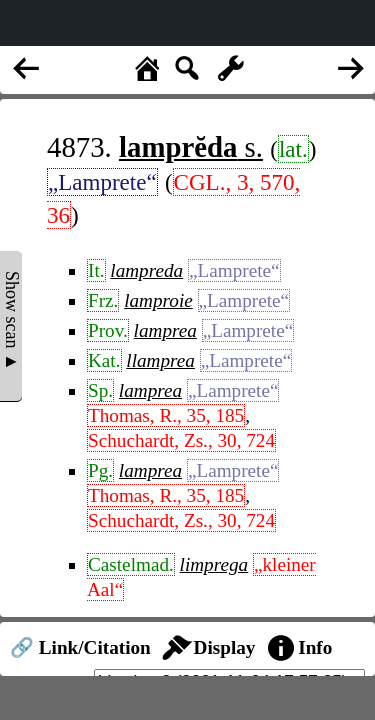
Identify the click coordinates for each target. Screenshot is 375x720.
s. (191, 147)
